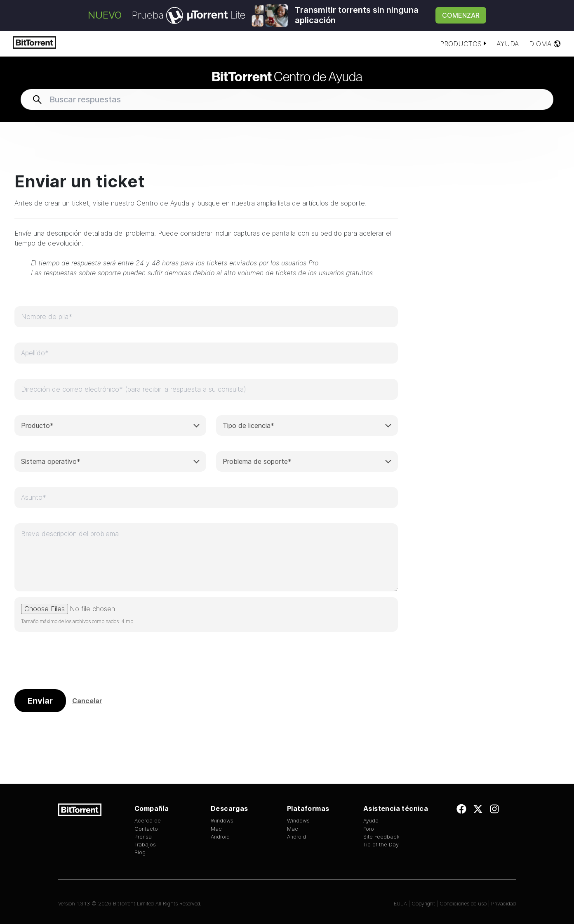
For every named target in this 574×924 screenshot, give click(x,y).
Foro (369, 829)
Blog (140, 852)
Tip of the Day (381, 845)
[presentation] (77, 663)
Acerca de (148, 821)
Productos (464, 44)
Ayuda (508, 44)
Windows (222, 821)
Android (220, 837)
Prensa (143, 837)
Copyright (423, 904)
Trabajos (145, 845)
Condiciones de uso (464, 904)
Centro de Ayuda (287, 76)
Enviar (40, 701)
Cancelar (87, 701)
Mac (216, 829)
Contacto (146, 829)
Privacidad (503, 904)
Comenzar (461, 15)
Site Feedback (381, 837)
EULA (400, 904)
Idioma (544, 44)
